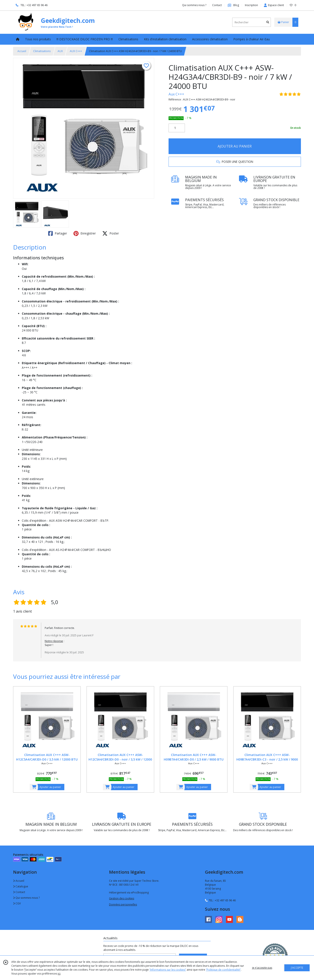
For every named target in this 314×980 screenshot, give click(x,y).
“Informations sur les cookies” (168, 970)
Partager (58, 233)
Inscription (251, 5)
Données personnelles (123, 904)
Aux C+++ (176, 94)
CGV (17, 903)
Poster (111, 233)
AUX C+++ (76, 51)
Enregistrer (85, 233)
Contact (217, 5)
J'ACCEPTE (297, 968)
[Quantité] (177, 128)
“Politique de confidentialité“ (223, 970)
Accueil (22, 51)
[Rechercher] (268, 22)
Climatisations (42, 51)
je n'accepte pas (262, 968)
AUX (60, 51)
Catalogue (21, 886)
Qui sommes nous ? (26, 898)
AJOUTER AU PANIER (235, 146)
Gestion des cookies (122, 898)
